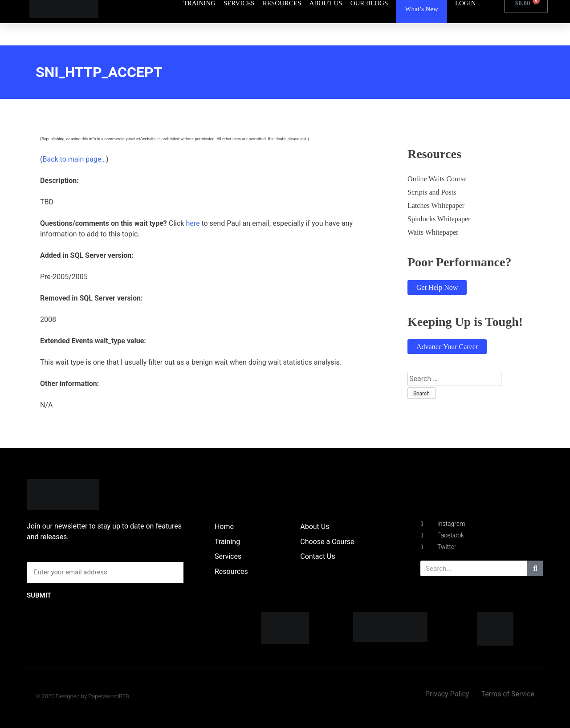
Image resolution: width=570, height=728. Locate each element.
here (193, 223)
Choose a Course (327, 542)
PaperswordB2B (109, 696)
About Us (315, 527)
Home (224, 527)
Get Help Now (437, 287)
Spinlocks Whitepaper (439, 219)
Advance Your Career (447, 347)
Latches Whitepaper (436, 205)
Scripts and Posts (432, 192)
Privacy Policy (447, 694)
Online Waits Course (437, 179)
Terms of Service (508, 694)
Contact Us (318, 556)
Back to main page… (74, 159)
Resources (231, 571)
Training (227, 542)
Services (228, 556)
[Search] (535, 568)
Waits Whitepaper (433, 232)
